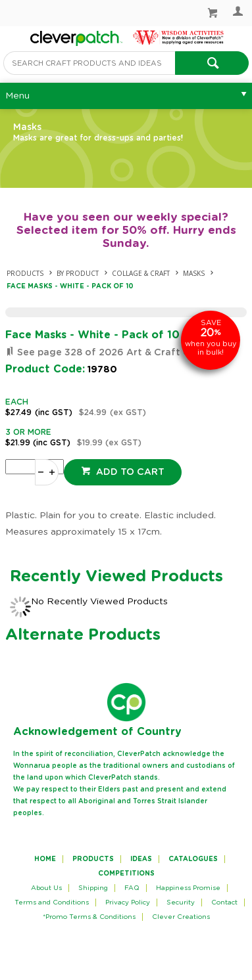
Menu (17, 96)
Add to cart (129, 472)
